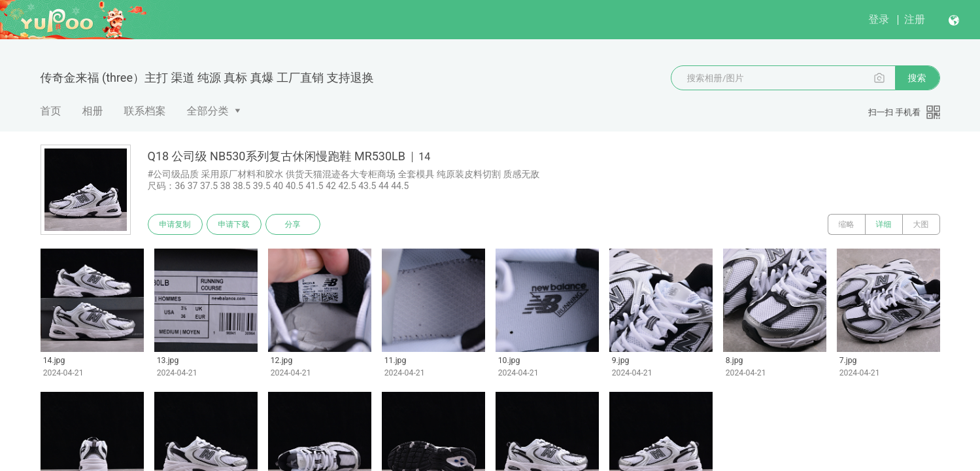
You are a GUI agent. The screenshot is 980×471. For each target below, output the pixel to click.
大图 (921, 224)
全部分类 (208, 111)
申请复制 (175, 224)
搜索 (917, 78)
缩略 (847, 224)
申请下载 (234, 224)
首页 (51, 111)
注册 (915, 19)
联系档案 (145, 111)
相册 (93, 111)
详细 (884, 224)
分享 (293, 224)
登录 (879, 19)
